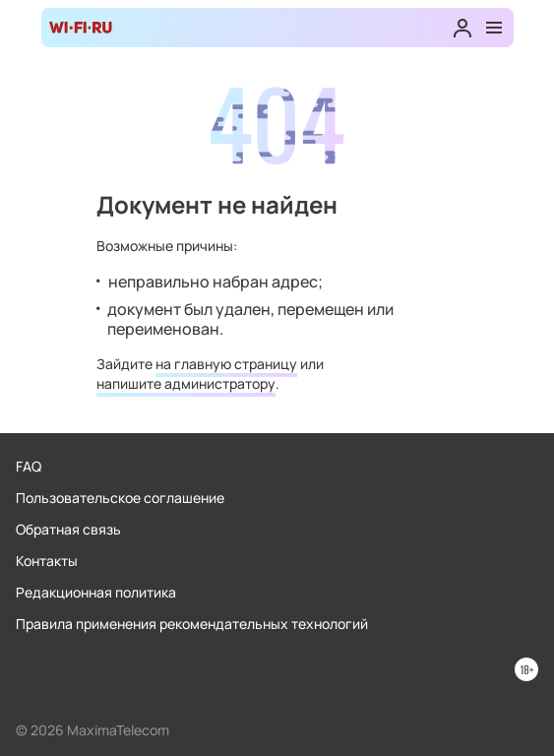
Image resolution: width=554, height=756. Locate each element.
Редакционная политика (96, 592)
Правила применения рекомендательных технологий (192, 624)
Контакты (47, 561)
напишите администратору (186, 383)
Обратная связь (68, 529)
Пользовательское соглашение (120, 498)
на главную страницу (226, 364)
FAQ (29, 466)
